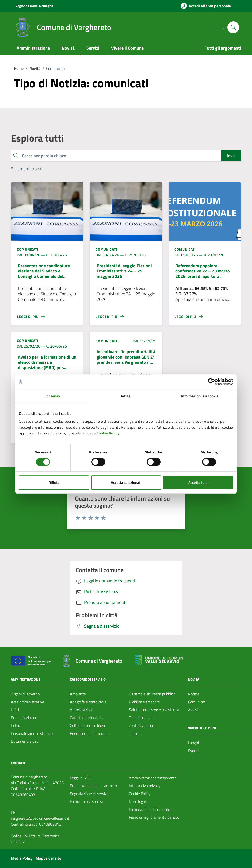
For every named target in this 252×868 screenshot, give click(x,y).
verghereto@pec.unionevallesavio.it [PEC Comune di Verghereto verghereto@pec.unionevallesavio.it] (40, 818)
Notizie (194, 694)
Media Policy (22, 858)
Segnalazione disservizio (90, 794)
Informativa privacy (145, 786)
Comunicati (197, 702)
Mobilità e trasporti (144, 702)
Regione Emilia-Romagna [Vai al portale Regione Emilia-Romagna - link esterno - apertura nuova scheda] (34, 6)
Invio (231, 156)
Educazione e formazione (90, 733)
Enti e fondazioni (24, 718)
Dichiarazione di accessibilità (152, 809)
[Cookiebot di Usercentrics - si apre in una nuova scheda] (212, 382)
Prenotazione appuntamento (93, 786)
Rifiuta (54, 482)
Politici (16, 725)
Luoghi (193, 743)
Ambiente (78, 694)
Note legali (138, 801)
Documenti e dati (25, 741)
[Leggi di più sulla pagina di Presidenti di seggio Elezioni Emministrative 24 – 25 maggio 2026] (126, 317)
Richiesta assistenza (87, 801)
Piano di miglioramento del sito (154, 817)
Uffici (15, 710)
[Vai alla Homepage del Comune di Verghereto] (62, 27)
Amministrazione (33, 48)
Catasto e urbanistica (87, 718)
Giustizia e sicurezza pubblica (152, 694)
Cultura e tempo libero (88, 725)
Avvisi (193, 710)
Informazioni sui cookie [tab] (200, 396)
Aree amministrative (27, 702)
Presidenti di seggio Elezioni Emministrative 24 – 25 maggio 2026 (124, 271)
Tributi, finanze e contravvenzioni (142, 722)
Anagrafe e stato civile (88, 702)
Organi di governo (25, 694)
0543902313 (50, 824)
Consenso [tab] (52, 396)
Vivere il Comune (127, 48)
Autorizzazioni (81, 710)
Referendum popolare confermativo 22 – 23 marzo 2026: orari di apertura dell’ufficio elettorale (203, 271)
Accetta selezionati (126, 482)
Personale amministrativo (32, 733)
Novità (68, 48)
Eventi (193, 751)
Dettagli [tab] (126, 396)
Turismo (135, 733)
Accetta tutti (198, 482)
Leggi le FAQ (80, 778)
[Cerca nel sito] (233, 27)
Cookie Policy (108, 433)
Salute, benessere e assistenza (154, 710)
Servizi (93, 48)
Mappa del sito (48, 858)
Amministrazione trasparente (153, 778)
